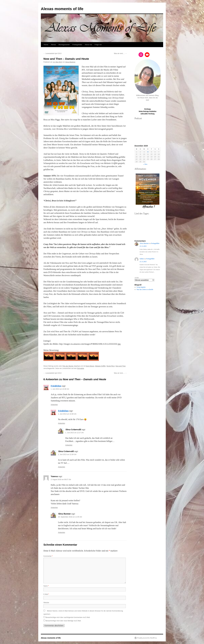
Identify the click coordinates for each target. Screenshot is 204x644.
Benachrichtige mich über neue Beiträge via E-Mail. (63, 621)
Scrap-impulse (141, 287)
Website (46, 603)
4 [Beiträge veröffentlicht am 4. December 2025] (148, 152)
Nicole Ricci (111, 366)
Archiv (137, 278)
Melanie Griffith (100, 366)
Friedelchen (56, 386)
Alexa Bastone (70, 62)
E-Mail (46, 594)
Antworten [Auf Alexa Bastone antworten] (62, 532)
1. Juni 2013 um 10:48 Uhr (60, 389)
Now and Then (121, 366)
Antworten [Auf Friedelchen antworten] (54, 405)
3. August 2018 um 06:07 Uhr (61, 480)
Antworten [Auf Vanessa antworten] (54, 508)
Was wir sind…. (120, 53)
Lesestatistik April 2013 (52, 53)
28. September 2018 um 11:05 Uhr (70, 517)
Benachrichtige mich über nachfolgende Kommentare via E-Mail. (68, 617)
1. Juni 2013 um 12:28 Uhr (67, 454)
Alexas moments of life (62, 9)
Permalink (80, 368)
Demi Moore (90, 366)
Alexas (53, 45)
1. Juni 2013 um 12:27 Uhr (74, 433)
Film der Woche (68, 366)
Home (46, 45)
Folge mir (98, 45)
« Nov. (145, 164)
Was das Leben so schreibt (145, 289)
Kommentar (48, 556)
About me (88, 45)
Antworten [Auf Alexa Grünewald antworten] (69, 445)
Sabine (142, 259)
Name (46, 586)
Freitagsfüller (77, 45)
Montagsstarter (64, 45)
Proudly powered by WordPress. (147, 638)
